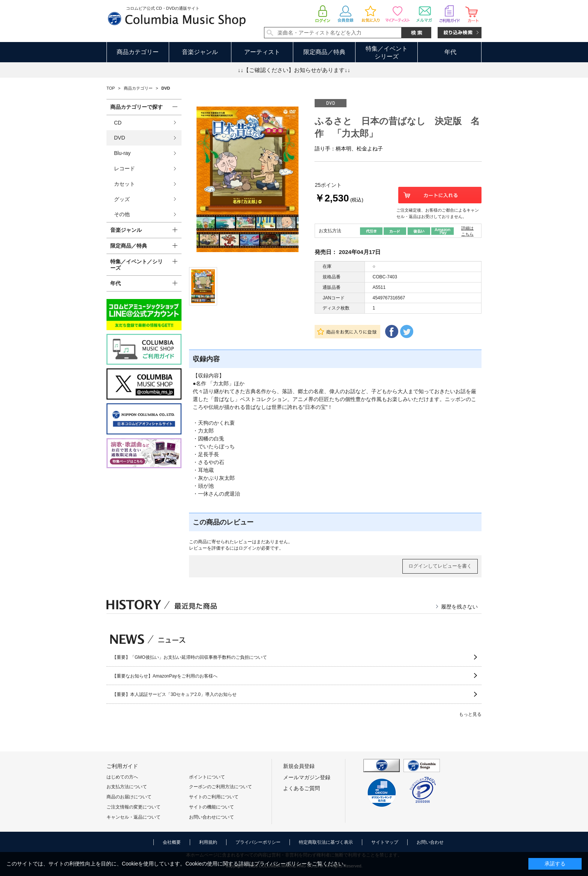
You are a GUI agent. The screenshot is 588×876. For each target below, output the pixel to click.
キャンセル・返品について (133, 817)
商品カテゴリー (138, 52)
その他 (122, 214)
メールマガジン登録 (307, 777)
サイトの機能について (211, 807)
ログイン (247, 548)
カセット (124, 184)
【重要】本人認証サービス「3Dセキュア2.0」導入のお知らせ (174, 694)
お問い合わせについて (211, 817)
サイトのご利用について (214, 797)
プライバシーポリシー (258, 842)
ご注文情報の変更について (133, 807)
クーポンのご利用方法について (220, 787)
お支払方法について (127, 787)
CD (118, 123)
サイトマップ (385, 842)
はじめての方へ (122, 777)
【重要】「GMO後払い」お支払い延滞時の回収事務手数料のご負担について (190, 657)
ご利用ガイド (122, 766)
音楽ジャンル (200, 52)
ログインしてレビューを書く (440, 566)
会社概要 (172, 842)
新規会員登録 (299, 766)
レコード (124, 168)
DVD (120, 138)
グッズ (122, 199)
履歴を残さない (459, 607)
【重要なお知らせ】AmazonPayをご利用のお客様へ (165, 676)
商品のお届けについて (129, 797)
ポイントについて (207, 777)
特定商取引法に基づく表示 (326, 842)
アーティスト (262, 52)
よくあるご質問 (301, 788)
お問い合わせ (430, 842)
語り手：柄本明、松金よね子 (349, 149)
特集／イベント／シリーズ (136, 265)
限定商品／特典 (324, 52)
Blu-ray (122, 153)
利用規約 (208, 842)
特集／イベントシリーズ (387, 53)
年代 (450, 52)
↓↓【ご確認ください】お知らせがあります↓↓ (294, 70)
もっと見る (470, 714)
